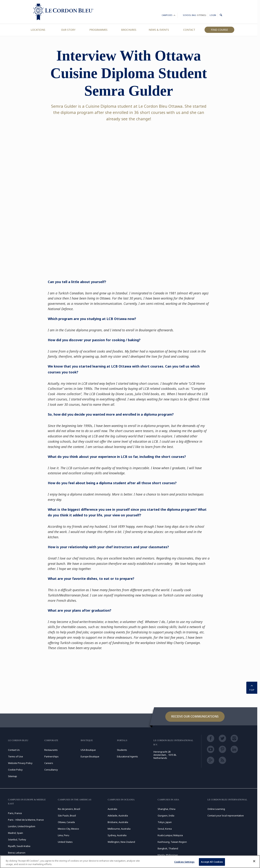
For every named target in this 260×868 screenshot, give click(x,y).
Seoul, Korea (165, 829)
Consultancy (51, 770)
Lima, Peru (63, 835)
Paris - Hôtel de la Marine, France (26, 820)
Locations (38, 30)
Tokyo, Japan (165, 822)
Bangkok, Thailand (168, 848)
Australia (112, 809)
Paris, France (15, 813)
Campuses (169, 16)
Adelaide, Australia (118, 816)
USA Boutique (88, 750)
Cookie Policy (15, 770)
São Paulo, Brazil (67, 816)
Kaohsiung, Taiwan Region (172, 842)
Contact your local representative (226, 816)
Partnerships (51, 756)
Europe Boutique (90, 756)
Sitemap (12, 776)
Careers (49, 763)
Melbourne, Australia (119, 829)
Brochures (129, 30)
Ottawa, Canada (66, 822)
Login (213, 15)
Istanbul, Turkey (17, 839)
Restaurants (51, 750)
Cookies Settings (184, 862)
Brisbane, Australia (118, 822)
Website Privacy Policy (20, 763)
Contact (189, 30)
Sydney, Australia (117, 835)
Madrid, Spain (16, 833)
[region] (130, 862)
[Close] (254, 861)
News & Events (159, 30)
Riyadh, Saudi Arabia (19, 846)
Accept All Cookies (212, 862)
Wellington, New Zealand (121, 842)
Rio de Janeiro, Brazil (69, 809)
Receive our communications (195, 716)
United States (65, 842)
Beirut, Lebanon (17, 853)
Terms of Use (16, 756)
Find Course (219, 30)
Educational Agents (127, 756)
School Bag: (194, 15)
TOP (252, 687)
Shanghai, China (166, 809)
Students (122, 750)
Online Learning (216, 809)
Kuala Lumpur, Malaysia (170, 835)
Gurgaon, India (166, 816)
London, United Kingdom (22, 826)
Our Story (68, 30)
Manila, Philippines (168, 855)
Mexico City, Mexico (68, 829)
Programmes (98, 30)
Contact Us (14, 750)
